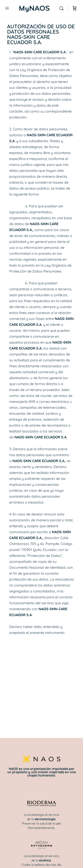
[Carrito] (75, 8)
